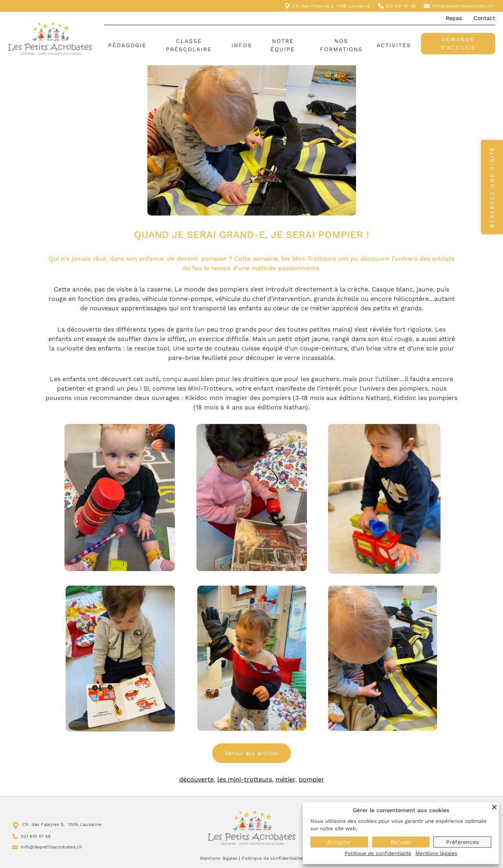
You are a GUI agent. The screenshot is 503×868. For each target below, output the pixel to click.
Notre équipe (283, 45)
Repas (454, 18)
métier (285, 779)
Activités (394, 45)
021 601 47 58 (401, 6)
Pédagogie (127, 45)
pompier (311, 779)
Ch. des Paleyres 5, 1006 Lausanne (331, 6)
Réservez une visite (492, 187)
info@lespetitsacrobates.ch (463, 6)
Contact (484, 18)
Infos (242, 45)
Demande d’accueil (458, 43)
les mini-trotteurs (245, 779)
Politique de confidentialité (272, 858)
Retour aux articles (252, 753)
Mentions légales (219, 858)
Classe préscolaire (189, 45)
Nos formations (341, 45)
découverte (196, 779)
